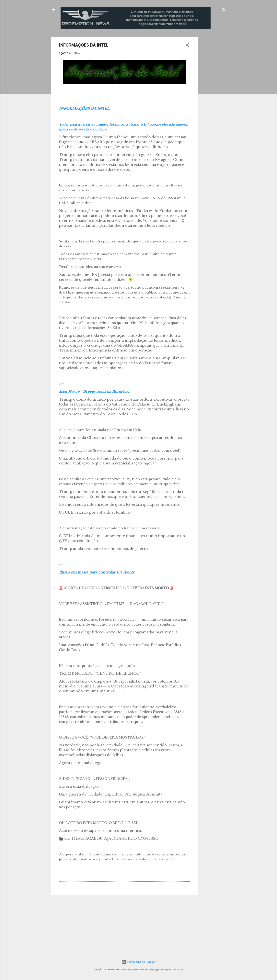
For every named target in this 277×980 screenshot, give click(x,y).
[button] (188, 46)
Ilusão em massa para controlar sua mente (97, 572)
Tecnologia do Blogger (138, 962)
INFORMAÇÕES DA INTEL (84, 109)
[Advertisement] (230, 61)
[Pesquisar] (224, 11)
